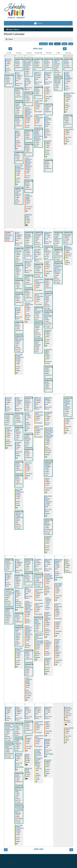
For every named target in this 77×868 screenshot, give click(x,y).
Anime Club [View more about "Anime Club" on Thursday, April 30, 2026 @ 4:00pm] (48, 722)
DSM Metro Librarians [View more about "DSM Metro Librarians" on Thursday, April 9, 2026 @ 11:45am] (48, 250)
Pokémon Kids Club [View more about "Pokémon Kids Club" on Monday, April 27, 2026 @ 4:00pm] (19, 754)
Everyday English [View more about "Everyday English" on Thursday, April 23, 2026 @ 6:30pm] (49, 659)
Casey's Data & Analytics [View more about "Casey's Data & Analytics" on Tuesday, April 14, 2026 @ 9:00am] (28, 401)
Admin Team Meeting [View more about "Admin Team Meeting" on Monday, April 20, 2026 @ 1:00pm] (18, 579)
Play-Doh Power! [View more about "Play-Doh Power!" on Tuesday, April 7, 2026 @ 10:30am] (29, 262)
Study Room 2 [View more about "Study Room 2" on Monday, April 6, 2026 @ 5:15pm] (18, 325)
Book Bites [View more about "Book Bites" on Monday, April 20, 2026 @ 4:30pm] (18, 591)
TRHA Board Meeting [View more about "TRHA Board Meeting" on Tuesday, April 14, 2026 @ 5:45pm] (28, 437)
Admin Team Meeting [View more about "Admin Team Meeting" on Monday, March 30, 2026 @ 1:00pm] (18, 106)
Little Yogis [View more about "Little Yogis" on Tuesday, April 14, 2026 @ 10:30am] (28, 414)
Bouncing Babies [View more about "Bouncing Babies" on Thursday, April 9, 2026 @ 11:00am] (49, 233)
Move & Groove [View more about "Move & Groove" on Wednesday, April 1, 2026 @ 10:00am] (38, 73)
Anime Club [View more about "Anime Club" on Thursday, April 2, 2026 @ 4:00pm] (48, 88)
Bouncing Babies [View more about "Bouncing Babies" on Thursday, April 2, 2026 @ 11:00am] (49, 73)
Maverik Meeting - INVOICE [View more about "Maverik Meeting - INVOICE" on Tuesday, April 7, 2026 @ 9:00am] (28, 236)
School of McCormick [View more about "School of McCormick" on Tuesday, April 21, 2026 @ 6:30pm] (29, 667)
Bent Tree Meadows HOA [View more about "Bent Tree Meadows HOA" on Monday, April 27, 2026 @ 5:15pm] (19, 790)
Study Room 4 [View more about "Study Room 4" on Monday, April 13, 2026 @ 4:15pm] (18, 464)
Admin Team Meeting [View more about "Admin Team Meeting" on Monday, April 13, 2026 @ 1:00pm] (18, 431)
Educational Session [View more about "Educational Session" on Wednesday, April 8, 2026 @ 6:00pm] (39, 325)
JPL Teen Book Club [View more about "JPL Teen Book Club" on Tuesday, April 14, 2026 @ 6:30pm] (29, 464)
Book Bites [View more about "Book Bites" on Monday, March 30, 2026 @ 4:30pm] (18, 132)
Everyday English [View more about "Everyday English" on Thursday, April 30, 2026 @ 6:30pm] (49, 761)
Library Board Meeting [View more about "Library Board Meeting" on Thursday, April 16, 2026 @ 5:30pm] (48, 523)
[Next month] (65, 49)
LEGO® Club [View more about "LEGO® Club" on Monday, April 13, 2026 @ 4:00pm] (19, 443)
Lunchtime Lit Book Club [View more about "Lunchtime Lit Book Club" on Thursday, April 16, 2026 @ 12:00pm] (49, 413)
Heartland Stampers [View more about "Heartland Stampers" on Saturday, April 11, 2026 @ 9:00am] (68, 235)
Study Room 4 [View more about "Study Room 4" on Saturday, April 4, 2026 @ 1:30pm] (67, 118)
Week (64, 44)
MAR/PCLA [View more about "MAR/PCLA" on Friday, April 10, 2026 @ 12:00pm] (58, 251)
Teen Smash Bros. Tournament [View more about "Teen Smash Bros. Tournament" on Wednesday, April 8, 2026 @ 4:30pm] (40, 295)
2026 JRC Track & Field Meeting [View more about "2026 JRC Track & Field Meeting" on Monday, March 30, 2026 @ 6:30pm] (18, 192)
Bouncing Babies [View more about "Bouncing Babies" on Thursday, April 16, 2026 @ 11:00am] (49, 398)
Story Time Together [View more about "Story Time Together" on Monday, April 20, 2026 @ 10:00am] (19, 561)
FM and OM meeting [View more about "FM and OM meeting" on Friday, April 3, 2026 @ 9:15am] (57, 62)
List (51, 44)
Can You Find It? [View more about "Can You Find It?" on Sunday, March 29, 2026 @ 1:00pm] (9, 60)
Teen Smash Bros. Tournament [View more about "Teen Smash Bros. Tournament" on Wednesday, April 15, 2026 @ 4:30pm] (40, 427)
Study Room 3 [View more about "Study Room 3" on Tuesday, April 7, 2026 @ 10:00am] (28, 250)
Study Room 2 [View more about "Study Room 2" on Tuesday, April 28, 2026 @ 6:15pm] (28, 724)
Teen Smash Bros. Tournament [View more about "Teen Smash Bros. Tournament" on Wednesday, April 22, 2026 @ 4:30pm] (40, 605)
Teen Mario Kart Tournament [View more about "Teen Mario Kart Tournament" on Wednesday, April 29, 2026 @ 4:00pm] (40, 723)
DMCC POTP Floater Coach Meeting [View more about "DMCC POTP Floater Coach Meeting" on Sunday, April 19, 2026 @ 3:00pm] (8, 613)
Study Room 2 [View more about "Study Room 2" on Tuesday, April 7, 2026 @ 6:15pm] (28, 292)
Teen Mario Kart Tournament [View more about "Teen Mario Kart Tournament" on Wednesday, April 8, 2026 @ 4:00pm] (40, 281)
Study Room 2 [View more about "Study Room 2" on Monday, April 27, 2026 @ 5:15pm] (18, 776)
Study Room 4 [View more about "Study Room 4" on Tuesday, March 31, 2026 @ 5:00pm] (28, 147)
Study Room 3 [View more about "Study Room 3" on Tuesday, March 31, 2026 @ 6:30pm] (28, 183)
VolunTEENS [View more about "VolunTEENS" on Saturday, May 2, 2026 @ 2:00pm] (69, 728)
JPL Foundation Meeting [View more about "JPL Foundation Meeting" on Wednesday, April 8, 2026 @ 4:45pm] (39, 311)
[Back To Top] (11, 862)
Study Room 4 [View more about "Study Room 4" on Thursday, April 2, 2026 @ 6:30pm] (47, 163)
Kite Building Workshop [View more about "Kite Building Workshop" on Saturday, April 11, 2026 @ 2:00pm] (69, 247)
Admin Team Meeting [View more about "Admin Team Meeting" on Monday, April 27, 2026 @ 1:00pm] (18, 742)
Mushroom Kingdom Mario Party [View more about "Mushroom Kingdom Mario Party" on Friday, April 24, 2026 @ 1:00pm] (59, 562)
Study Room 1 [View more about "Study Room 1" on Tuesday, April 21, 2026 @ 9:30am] (28, 576)
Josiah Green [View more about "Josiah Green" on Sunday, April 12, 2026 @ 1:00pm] (8, 417)
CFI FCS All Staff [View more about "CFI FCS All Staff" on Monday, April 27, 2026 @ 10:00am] (19, 726)
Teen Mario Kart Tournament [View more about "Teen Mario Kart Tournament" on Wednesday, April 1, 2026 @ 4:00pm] (40, 102)
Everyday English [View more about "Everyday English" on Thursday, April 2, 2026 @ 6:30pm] (49, 141)
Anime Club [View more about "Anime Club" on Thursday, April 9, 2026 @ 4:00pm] (48, 263)
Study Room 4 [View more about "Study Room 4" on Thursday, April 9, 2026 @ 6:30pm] (47, 369)
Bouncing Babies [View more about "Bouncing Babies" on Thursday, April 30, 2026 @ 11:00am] (49, 708)
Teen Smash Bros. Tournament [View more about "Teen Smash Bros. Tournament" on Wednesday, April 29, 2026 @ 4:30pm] (40, 737)
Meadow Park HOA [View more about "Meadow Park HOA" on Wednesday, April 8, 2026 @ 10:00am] (38, 267)
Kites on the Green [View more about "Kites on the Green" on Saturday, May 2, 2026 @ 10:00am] (69, 708)
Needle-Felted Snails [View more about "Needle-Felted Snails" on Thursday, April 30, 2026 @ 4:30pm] (48, 741)
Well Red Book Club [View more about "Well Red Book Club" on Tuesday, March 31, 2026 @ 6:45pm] (29, 216)
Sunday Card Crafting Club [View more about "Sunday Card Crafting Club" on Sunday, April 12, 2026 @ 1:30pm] (9, 430)
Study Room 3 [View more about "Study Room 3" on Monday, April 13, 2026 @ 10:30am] (18, 416)
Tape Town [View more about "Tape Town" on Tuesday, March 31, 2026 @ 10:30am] (28, 79)
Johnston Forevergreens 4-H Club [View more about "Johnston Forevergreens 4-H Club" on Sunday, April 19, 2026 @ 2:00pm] (10, 593)
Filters (11, 39)
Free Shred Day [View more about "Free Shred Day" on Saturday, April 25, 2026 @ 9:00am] (67, 561)
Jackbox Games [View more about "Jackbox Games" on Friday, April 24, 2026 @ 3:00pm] (58, 623)
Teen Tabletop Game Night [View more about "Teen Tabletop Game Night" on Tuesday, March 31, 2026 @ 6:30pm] (29, 197)
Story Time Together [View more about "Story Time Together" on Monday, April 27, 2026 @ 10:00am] (19, 709)
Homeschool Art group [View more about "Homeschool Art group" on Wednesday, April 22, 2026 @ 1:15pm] (39, 577)
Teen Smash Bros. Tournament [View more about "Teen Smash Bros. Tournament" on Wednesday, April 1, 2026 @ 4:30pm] (40, 116)
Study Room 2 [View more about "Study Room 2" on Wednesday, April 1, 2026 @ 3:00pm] (37, 90)
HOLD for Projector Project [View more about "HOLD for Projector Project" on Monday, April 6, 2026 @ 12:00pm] (18, 251)
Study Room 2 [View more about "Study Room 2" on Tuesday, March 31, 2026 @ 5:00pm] (28, 133)
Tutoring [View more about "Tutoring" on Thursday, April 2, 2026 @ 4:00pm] (48, 107)
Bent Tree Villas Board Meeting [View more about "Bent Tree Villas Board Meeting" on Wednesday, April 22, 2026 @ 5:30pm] (38, 621)
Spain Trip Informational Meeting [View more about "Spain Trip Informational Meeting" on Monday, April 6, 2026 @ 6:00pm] (20, 339)
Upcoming (43, 44)
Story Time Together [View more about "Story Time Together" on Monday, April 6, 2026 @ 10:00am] (19, 234)
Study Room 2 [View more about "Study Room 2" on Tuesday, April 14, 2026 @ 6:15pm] (28, 452)
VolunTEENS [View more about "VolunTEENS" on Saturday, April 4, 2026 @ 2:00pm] (69, 129)
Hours (41, 23)
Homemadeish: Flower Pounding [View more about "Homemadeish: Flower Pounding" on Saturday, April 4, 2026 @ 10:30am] (70, 94)
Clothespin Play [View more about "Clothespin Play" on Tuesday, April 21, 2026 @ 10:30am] (30, 588)
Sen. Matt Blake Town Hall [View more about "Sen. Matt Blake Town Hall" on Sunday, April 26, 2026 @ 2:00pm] (9, 747)
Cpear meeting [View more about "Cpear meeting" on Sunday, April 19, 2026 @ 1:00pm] (8, 562)
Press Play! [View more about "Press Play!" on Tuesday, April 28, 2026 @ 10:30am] (28, 708)
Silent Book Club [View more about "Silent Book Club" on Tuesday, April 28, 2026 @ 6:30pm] (28, 756)
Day (71, 44)
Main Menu (13, 29)
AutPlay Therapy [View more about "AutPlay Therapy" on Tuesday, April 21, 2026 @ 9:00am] (28, 562)
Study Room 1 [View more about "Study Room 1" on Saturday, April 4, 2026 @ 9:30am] (67, 62)
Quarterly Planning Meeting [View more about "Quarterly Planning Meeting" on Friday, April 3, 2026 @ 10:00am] (58, 81)
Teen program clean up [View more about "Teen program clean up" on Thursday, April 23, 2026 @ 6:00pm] (48, 642)
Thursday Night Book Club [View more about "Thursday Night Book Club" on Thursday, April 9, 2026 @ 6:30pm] (49, 351)
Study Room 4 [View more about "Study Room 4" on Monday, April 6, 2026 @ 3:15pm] (18, 296)
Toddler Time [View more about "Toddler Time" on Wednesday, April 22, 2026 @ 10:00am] (38, 560)
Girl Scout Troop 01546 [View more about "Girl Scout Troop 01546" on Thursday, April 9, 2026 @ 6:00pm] (48, 296)
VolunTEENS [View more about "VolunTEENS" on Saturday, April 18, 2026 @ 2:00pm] (69, 418)
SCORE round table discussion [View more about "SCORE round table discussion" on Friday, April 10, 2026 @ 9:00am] (58, 236)
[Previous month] (10, 49)
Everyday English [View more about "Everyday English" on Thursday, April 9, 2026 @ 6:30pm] (49, 331)
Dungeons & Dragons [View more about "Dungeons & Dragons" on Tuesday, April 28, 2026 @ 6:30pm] (29, 737)
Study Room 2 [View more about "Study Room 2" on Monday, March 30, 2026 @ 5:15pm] (18, 155)
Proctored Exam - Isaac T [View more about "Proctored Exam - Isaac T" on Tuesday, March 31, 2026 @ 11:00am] (29, 96)
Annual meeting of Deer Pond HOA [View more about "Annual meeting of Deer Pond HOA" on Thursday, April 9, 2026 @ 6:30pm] (48, 316)
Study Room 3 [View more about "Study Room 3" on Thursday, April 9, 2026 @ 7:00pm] (47, 383)
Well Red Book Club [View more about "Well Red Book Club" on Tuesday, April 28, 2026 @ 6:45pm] (29, 770)
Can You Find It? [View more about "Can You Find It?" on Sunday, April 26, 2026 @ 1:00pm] (9, 708)
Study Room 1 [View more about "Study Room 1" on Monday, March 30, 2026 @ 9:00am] (18, 62)
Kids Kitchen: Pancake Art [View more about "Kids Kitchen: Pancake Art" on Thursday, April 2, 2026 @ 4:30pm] (48, 119)
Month (57, 44)
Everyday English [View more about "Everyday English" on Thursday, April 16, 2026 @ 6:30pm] (49, 537)
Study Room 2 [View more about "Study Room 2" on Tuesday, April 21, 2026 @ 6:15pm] (28, 653)
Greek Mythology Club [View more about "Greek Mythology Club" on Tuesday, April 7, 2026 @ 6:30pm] (29, 304)
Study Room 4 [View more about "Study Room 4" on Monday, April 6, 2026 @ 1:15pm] (18, 283)
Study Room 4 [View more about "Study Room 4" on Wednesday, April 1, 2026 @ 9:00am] (37, 62)
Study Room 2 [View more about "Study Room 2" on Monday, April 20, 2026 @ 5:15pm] (18, 616)
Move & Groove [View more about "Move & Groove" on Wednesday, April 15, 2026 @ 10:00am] (38, 398)
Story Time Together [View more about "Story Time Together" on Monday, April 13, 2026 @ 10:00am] (19, 399)
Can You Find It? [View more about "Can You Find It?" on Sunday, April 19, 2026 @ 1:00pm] (9, 574)
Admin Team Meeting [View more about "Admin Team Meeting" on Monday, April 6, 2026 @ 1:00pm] (18, 268)
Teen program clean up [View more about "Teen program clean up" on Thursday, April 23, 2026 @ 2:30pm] (48, 599)
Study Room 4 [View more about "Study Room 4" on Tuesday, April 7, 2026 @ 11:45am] (28, 278)
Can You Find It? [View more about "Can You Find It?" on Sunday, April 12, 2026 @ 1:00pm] (9, 398)
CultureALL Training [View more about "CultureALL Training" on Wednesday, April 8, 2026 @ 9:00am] (39, 235)
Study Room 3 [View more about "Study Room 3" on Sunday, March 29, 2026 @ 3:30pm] (8, 78)
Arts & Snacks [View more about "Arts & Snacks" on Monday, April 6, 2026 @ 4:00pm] (18, 308)
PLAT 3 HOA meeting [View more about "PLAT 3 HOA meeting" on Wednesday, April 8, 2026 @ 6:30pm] (38, 343)
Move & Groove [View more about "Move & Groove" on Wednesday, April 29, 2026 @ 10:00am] (38, 708)
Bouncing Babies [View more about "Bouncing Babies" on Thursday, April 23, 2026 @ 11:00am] (49, 560)
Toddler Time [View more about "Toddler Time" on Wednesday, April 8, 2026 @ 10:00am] (38, 250)
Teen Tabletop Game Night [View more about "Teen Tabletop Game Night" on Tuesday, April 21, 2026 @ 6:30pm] (29, 680)
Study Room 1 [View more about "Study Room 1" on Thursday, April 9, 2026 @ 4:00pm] (47, 282)
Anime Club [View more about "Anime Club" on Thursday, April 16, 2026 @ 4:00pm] (48, 479)
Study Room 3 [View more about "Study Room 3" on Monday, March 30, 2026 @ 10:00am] (18, 91)
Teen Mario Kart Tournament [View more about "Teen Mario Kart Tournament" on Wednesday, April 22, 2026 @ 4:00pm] (40, 591)
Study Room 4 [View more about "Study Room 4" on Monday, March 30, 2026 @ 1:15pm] (18, 120)
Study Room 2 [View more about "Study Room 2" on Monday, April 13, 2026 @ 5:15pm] (18, 478)
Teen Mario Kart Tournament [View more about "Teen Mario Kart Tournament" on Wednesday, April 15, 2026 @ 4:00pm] (40, 413)
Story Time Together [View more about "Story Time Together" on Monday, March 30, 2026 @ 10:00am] (19, 74)
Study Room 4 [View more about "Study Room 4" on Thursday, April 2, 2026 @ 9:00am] (47, 62)
